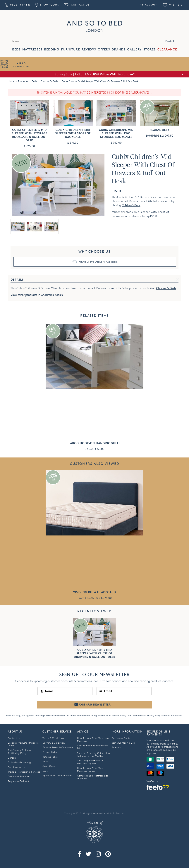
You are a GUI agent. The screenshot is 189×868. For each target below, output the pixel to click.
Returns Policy (50, 757)
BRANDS (119, 49)
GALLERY (134, 49)
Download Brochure (19, 776)
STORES (150, 49)
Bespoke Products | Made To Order (23, 744)
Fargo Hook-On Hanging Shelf (94, 443)
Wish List (173, 5)
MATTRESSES (32, 49)
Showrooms (47, 5)
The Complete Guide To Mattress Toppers (90, 762)
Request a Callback (18, 781)
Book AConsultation (21, 65)
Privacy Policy (154, 715)
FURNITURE (71, 49)
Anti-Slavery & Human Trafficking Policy (20, 751)
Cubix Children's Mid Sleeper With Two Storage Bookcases (116, 133)
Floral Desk (160, 130)
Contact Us (77, 5)
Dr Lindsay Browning (19, 762)
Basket (174, 41)
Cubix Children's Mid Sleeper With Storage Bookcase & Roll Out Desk (30, 135)
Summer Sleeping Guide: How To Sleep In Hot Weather (94, 754)
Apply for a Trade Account (57, 775)
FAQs (45, 761)
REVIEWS (89, 49)
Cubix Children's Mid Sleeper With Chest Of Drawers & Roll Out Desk (95, 653)
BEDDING (52, 49)
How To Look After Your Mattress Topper (90, 769)
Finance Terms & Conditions (58, 747)
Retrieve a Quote (121, 738)
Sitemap (116, 747)
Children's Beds (131, 205)
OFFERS (104, 49)
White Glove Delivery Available (98, 262)
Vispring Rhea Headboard (94, 592)
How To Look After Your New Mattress (93, 739)
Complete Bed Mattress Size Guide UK (93, 777)
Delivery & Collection (54, 743)
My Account (149, 5)
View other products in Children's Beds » (37, 295)
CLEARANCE (167, 49)
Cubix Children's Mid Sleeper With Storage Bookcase (73, 133)
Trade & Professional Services (24, 772)
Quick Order (49, 766)
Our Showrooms (17, 767)
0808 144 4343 (18, 5)
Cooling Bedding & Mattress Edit (93, 747)
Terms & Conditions (53, 738)
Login (45, 771)
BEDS (16, 49)
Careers (12, 758)
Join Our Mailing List (123, 743)
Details (17, 280)
